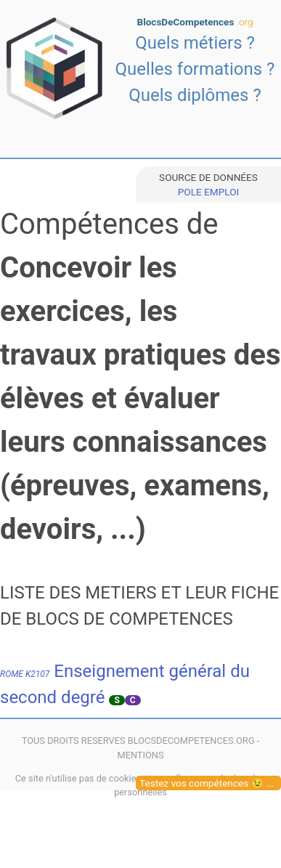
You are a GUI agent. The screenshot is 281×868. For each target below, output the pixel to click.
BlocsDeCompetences (195, 22)
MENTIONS (140, 755)
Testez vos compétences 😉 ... (207, 783)
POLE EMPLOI (208, 192)
